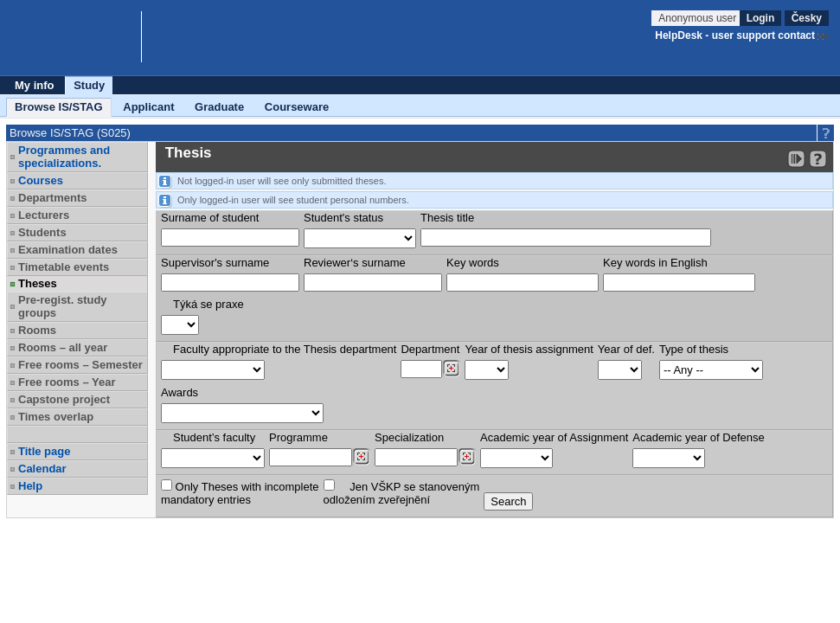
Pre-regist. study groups (63, 306)
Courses (41, 180)
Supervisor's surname (215, 263)
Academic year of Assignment (554, 437)
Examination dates (68, 250)
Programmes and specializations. (64, 157)
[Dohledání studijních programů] (361, 457)
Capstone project (64, 399)
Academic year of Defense (698, 437)
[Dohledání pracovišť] (451, 369)
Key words (473, 263)
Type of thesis (694, 349)
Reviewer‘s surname (355, 263)
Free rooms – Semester (80, 365)
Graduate (219, 107)
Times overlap (56, 417)
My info (35, 85)
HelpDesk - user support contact (735, 35)
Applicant (148, 107)
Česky (807, 18)
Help (30, 486)
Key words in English (655, 263)
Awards (180, 392)
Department (430, 349)
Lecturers (44, 215)
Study (89, 85)
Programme (298, 437)
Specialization (409, 437)
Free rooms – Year (67, 382)
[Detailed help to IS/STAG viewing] (818, 159)
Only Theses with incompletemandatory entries (240, 493)
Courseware (297, 107)
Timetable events (64, 267)
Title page (44, 451)
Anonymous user (699, 18)
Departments (52, 198)
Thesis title (447, 218)
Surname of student (210, 218)
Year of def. (626, 349)
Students (42, 232)
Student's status (343, 218)
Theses (38, 283)
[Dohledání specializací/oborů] (467, 457)
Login (761, 18)
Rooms (37, 330)
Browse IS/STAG (59, 107)
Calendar (42, 469)
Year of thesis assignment (529, 349)
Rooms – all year (63, 347)
